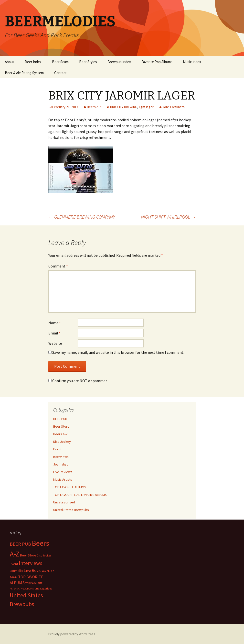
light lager (146, 107)
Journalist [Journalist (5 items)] (16, 571)
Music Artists (63, 479)
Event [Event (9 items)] (14, 564)
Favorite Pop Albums (157, 62)
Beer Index (33, 62)
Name (55, 323)
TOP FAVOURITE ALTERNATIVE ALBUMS (80, 495)
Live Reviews (63, 472)
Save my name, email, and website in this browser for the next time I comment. (118, 352)
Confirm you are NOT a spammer (78, 381)
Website (55, 343)
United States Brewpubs (71, 510)
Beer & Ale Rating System (24, 73)
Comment (58, 266)
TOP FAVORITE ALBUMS (70, 487)
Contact (60, 73)
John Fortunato (174, 107)
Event (57, 449)
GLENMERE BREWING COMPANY (82, 217)
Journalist (60, 464)
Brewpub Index (119, 62)
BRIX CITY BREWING (124, 107)
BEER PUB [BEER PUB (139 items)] (20, 544)
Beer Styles (88, 62)
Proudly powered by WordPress (72, 634)
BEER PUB (60, 419)
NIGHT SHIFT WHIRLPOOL (168, 217)
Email (54, 333)
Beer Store (61, 426)
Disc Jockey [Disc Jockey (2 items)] (44, 555)
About (10, 62)
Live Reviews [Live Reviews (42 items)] (35, 570)
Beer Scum (60, 62)
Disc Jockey (62, 442)
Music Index (192, 62)
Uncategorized (64, 502)
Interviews (61, 457)
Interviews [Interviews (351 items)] (31, 563)
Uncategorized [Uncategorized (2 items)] (43, 588)
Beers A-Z (94, 107)
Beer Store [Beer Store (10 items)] (28, 555)
